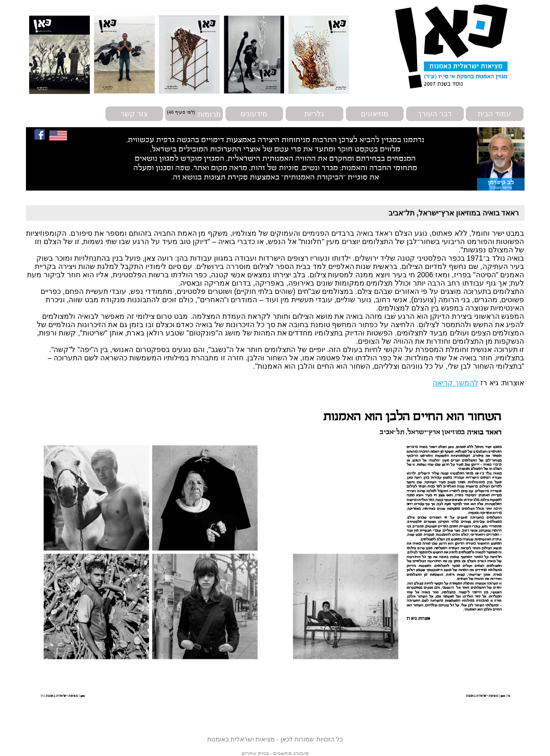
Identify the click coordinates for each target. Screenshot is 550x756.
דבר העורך (435, 114)
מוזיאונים (375, 114)
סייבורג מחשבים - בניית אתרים (275, 753)
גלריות (314, 114)
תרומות (209, 114)
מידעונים (254, 114)
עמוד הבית (494, 114)
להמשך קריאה (455, 383)
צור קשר (134, 114)
